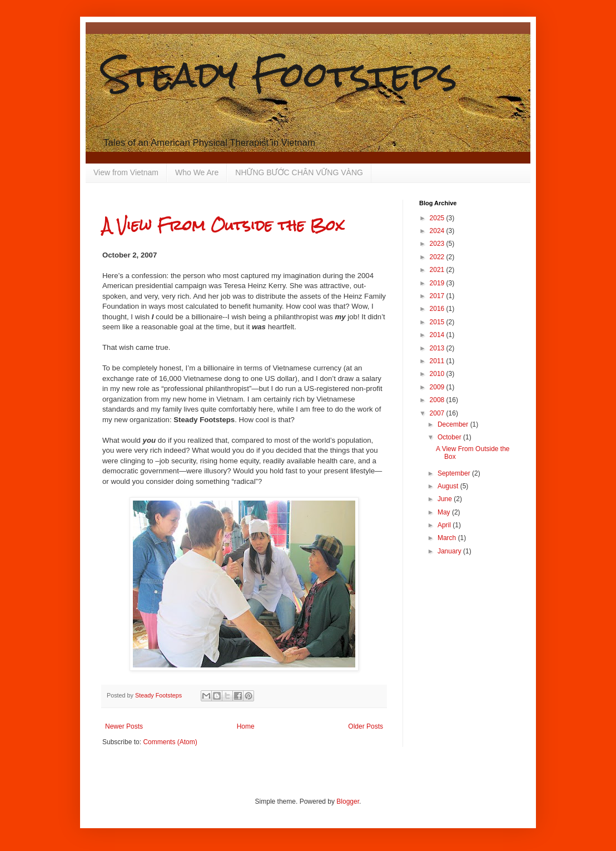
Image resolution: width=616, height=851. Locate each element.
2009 (438, 387)
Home (246, 726)
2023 (438, 244)
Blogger (348, 801)
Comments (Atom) (170, 742)
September (455, 473)
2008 (438, 400)
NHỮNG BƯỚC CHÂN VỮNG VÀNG (299, 172)
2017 (438, 296)
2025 (438, 218)
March (448, 538)
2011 (438, 361)
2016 (438, 309)
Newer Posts (124, 726)
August (449, 486)
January (450, 551)
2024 (438, 231)
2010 (438, 374)
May (445, 512)
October (450, 437)
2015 (438, 322)
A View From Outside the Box (223, 225)
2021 (438, 270)
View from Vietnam (126, 172)
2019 (438, 283)
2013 (438, 348)
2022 (438, 257)
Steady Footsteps (280, 74)
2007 (438, 413)
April (445, 525)
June (446, 499)
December (454, 424)
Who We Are (197, 172)
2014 (438, 335)
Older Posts (366, 726)
